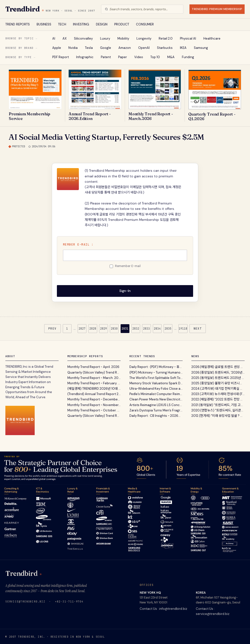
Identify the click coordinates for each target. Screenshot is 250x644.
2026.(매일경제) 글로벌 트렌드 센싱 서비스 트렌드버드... (218, 366)
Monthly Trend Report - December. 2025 (94, 399)
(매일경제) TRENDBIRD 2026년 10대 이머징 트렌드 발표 (94, 388)
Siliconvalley (83, 38)
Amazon (125, 48)
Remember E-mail (128, 266)
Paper (123, 57)
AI (54, 38)
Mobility (123, 38)
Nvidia (73, 48)
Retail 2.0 (166, 38)
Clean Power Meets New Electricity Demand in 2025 (156, 399)
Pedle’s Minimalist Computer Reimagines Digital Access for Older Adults (156, 393)
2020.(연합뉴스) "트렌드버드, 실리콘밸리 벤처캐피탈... (218, 410)
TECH (62, 24)
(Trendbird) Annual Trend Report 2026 (94, 393)
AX (65, 38)
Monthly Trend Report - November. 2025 (94, 404)
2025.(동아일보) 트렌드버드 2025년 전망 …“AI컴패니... (218, 377)
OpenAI (144, 48)
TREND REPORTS (18, 24)
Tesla (89, 48)
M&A (171, 57)
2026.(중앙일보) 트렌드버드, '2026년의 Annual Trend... (218, 372)
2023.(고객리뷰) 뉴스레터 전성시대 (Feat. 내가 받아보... (218, 393)
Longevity (144, 38)
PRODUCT (122, 24)
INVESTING (81, 24)
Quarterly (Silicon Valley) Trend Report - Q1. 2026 (94, 372)
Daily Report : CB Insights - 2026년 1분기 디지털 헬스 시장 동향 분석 (156, 415)
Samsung (201, 48)
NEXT (198, 328)
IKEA (183, 48)
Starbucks (165, 48)
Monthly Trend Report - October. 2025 (94, 410)
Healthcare (212, 38)
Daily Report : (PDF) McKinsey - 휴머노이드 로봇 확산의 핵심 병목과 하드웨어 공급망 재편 (156, 366)
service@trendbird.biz (25, 601)
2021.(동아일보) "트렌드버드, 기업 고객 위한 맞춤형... (218, 404)
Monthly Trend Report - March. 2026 (94, 377)
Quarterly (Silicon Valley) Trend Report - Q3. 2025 (94, 415)
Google (106, 48)
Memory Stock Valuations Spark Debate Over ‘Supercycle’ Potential (156, 383)
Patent (106, 57)
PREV (52, 328)
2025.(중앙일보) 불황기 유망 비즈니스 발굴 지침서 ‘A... (218, 383)
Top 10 (155, 57)
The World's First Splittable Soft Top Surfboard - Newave (156, 377)
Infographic (85, 57)
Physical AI (188, 38)
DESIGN (102, 24)
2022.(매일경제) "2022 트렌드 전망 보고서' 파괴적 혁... (218, 399)
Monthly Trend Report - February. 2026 (94, 383)
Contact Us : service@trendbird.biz (213, 611)
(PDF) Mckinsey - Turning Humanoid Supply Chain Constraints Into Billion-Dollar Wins (156, 372)
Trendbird (22, 9)
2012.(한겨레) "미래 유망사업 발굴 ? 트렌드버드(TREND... (218, 415)
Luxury (105, 38)
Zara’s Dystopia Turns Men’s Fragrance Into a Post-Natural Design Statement (156, 410)
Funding (188, 57)
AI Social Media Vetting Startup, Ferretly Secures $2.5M (106, 137)
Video (139, 57)
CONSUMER (145, 24)
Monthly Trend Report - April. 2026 (93, 366)
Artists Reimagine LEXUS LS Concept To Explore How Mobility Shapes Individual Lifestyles (156, 404)
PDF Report (61, 57)
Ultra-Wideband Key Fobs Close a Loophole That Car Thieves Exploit (156, 388)
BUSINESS (44, 24)
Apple (57, 48)
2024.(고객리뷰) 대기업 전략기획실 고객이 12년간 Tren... (218, 388)
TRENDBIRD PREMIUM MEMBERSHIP (217, 9)
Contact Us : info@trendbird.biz (163, 608)
